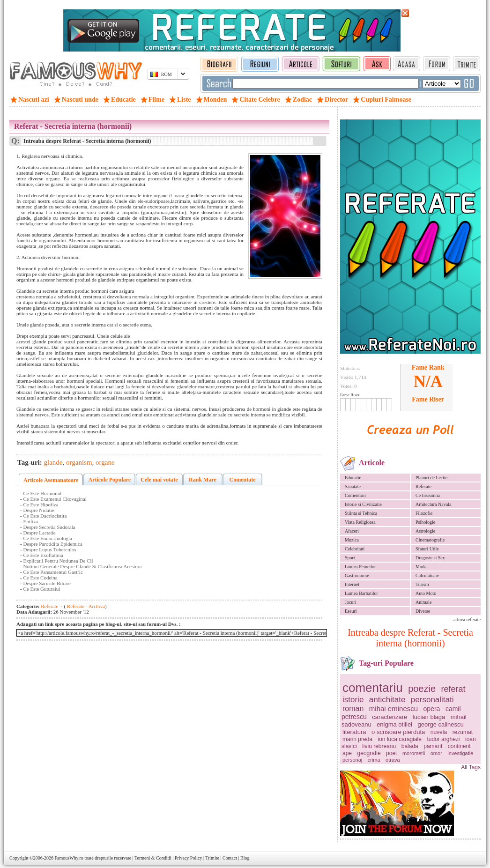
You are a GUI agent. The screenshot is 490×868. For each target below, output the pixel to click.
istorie (353, 700)
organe (105, 462)
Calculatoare (427, 575)
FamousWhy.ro (69, 858)
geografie (369, 753)
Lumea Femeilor (360, 567)
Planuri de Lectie (431, 478)
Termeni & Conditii (153, 858)
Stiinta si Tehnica (361, 513)
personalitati (432, 700)
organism (79, 462)
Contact (230, 858)
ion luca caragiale (400, 739)
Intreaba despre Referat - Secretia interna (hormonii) (410, 638)
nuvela (439, 732)
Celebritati (355, 549)
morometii (414, 753)
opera (432, 709)
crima (374, 760)
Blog (245, 858)
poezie (422, 689)
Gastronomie (357, 575)
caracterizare (390, 717)
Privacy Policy (189, 858)
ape (347, 753)
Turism (422, 584)
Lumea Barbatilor (361, 593)
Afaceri (352, 531)
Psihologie (425, 522)
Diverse (423, 611)
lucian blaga (429, 717)
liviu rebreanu (379, 746)
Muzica (352, 540)
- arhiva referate (466, 619)
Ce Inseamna (428, 495)
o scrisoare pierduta (398, 732)
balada (410, 746)
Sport (350, 558)
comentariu (373, 688)
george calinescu (441, 724)
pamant (433, 746)
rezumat (463, 732)
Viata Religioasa (360, 522)
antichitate (387, 700)
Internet (352, 584)
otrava (393, 760)
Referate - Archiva (85, 606)
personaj (352, 760)
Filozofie (424, 513)
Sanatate (353, 486)
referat (453, 689)
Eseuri (351, 611)
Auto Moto (426, 593)
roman (353, 708)
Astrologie (425, 531)
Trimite (212, 858)
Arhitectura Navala (433, 504)
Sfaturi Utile (427, 549)
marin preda (357, 739)
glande (53, 462)
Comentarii (355, 495)
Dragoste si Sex (430, 558)
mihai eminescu (393, 708)
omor (436, 753)
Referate (423, 486)
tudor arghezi (443, 739)
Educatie (353, 478)
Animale (423, 602)
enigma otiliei (394, 724)
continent (459, 746)
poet (391, 753)
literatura (354, 732)
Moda (421, 567)
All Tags (471, 767)
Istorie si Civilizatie (363, 504)
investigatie (460, 753)
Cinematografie (430, 540)
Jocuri (350, 602)
